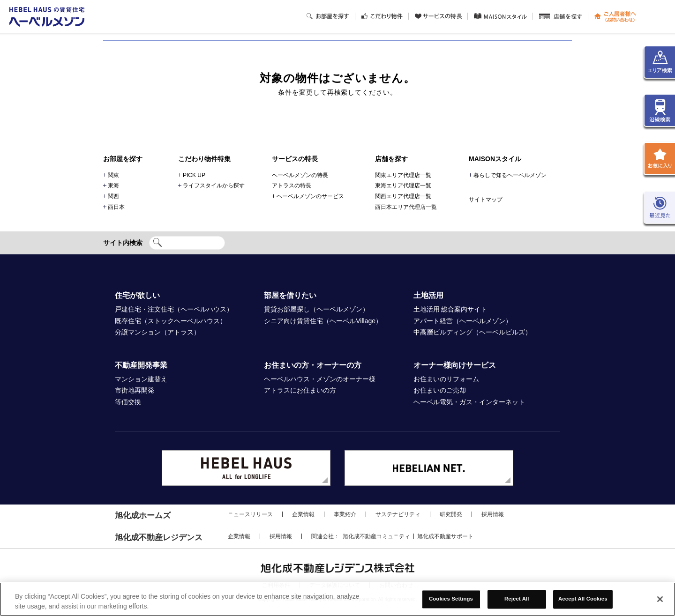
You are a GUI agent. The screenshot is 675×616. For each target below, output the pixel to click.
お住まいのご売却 (440, 390)
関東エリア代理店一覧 (403, 175)
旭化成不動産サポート (445, 536)
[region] (337, 599)
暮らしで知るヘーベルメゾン (510, 175)
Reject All (517, 599)
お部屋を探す (123, 159)
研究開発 (451, 514)
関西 (113, 196)
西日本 (116, 207)
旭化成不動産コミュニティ (376, 536)
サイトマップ (486, 200)
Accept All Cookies (583, 599)
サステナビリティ (398, 514)
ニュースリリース (250, 514)
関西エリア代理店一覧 (403, 196)
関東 (113, 175)
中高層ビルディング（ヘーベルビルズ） (472, 332)
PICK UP (194, 175)
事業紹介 (345, 514)
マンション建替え (141, 379)
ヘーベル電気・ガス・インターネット (469, 402)
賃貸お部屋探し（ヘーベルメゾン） (316, 309)
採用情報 (493, 514)
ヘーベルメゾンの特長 (300, 175)
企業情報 (303, 514)
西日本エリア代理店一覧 (406, 207)
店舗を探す (391, 159)
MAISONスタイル (495, 159)
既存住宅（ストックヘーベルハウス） (171, 321)
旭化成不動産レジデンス (159, 538)
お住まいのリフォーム (446, 379)
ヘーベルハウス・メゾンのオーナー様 (320, 379)
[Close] (660, 599)
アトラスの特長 (292, 186)
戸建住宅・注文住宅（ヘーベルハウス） (174, 309)
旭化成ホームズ (143, 516)
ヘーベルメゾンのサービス (310, 196)
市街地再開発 (135, 390)
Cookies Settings (451, 599)
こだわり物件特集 (204, 159)
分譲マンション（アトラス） (157, 332)
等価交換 (128, 402)
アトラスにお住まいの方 (300, 390)
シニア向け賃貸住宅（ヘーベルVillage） (323, 321)
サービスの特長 (295, 159)
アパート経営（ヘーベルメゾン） (463, 321)
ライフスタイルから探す (214, 186)
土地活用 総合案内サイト (450, 309)
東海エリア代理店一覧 (403, 186)
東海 (113, 186)
